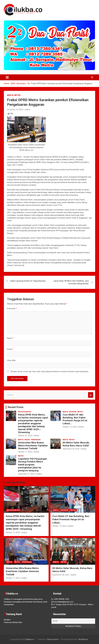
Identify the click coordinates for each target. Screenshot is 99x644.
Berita (10, 95)
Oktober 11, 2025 (25, 452)
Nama (10, 338)
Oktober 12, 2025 (70, 427)
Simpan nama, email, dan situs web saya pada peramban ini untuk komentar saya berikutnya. (50, 371)
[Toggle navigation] (7, 77)
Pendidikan (36, 440)
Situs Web (11, 360)
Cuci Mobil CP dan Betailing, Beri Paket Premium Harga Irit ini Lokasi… (75, 419)
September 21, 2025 (26, 474)
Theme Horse (53, 639)
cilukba (27, 109)
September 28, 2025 (71, 449)
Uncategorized (25, 412)
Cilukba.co (30, 639)
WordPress (83, 639)
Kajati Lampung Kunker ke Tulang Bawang (28, 281)
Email (10, 349)
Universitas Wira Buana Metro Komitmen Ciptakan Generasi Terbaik (33, 446)
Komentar (12, 309)
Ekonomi (73, 412)
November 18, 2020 (15, 109)
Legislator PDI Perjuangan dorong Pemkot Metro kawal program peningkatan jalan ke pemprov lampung (33, 465)
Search (91, 395)
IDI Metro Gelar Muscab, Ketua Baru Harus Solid (76, 444)
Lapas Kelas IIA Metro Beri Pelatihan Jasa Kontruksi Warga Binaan (71, 282)
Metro (17, 95)
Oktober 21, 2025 (25, 436)
